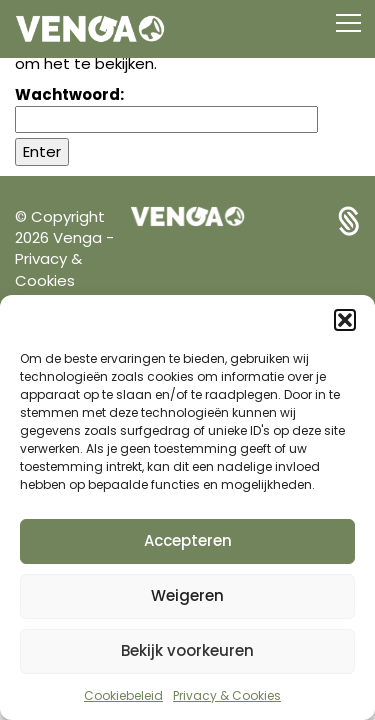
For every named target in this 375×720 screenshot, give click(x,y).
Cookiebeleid (123, 695)
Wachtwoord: (166, 108)
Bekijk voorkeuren (187, 650)
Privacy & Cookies (227, 695)
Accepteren (188, 540)
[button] (345, 320)
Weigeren (187, 595)
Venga (79, 237)
